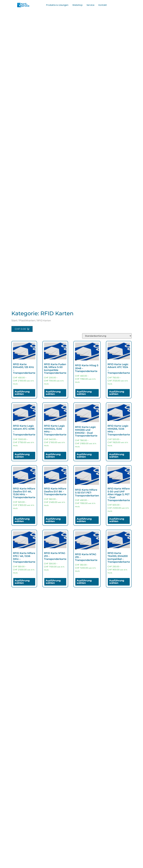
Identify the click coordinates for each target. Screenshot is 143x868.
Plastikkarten (27, 321)
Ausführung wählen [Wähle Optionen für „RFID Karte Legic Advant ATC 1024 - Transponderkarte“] (117, 393)
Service (90, 5)
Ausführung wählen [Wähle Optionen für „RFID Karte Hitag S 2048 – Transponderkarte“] (84, 393)
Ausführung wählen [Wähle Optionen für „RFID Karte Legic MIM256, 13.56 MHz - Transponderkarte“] (117, 456)
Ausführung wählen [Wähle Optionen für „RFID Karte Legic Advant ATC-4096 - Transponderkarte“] (22, 456)
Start (14, 321)
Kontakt (103, 5)
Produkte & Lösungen (57, 5)
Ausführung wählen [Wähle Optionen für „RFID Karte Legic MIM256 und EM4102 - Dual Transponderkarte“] (84, 456)
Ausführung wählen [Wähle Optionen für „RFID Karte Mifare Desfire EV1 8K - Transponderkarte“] (53, 520)
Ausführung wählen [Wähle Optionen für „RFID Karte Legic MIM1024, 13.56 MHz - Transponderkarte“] (53, 456)
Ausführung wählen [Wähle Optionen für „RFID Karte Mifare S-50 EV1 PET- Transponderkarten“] (84, 520)
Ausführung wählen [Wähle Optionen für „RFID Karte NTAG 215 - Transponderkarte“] (84, 582)
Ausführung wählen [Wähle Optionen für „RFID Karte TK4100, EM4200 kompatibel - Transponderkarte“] (117, 582)
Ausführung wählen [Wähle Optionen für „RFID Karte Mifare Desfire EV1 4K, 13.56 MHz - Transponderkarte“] (22, 520)
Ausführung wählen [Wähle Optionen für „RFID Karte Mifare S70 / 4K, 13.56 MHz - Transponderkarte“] (22, 582)
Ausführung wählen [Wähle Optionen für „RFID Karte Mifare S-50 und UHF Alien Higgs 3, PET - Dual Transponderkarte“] (117, 520)
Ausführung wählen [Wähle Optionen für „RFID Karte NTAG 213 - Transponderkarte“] (53, 582)
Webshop (77, 5)
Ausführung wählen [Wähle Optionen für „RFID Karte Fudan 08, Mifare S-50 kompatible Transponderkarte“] (53, 393)
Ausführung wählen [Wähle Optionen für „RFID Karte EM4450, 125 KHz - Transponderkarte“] (22, 393)
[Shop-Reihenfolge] (107, 336)
